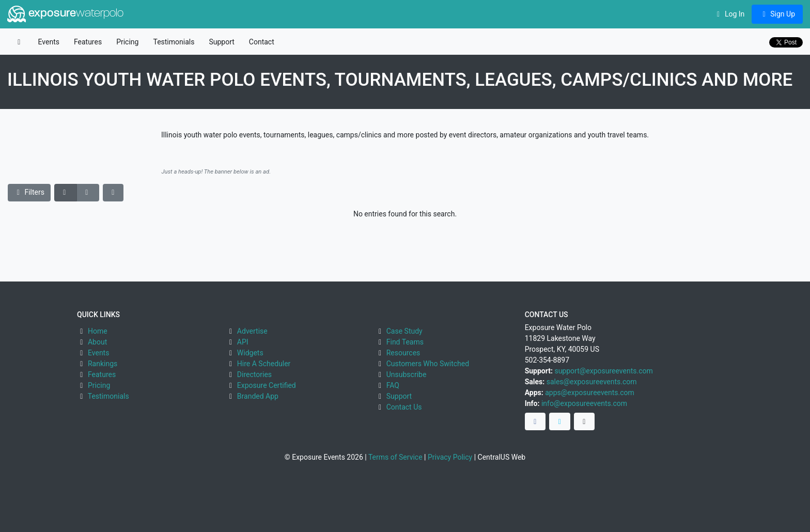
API (243, 342)
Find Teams (405, 342)
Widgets (250, 353)
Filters (29, 192)
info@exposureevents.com (584, 403)
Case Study (404, 331)
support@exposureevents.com (603, 371)
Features (88, 42)
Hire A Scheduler (264, 364)
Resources (403, 353)
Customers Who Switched (428, 364)
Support (221, 42)
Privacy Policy (450, 457)
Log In (729, 14)
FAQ (393, 385)
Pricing (127, 42)
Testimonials (174, 42)
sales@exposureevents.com (592, 382)
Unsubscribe (407, 374)
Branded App (258, 396)
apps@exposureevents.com (590, 393)
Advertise (252, 331)
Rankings (103, 364)
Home (98, 331)
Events (49, 42)
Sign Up (777, 14)
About (97, 342)
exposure (65, 14)
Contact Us (404, 407)
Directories (254, 374)
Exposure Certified (267, 385)
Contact (262, 42)
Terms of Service (395, 457)
